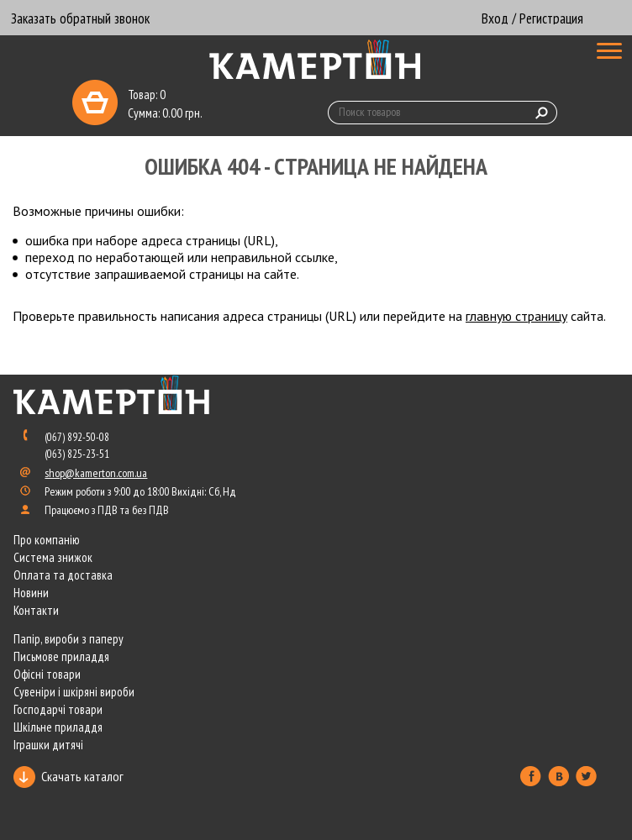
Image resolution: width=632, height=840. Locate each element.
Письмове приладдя (61, 656)
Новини (31, 593)
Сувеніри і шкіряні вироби (74, 692)
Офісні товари (47, 674)
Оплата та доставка (63, 575)
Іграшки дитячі (48, 745)
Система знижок (53, 557)
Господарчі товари (58, 709)
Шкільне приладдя (58, 727)
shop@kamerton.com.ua (96, 473)
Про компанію (47, 540)
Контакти (36, 610)
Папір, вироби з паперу (68, 639)
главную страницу (516, 316)
